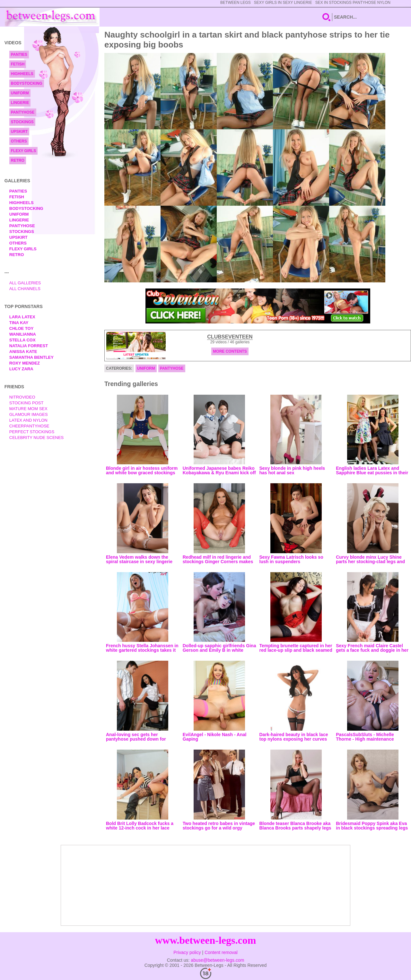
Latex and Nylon (28, 420)
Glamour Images (29, 414)
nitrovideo (22, 397)
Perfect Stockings (32, 432)
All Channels (25, 289)
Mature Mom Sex (28, 409)
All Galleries (25, 283)
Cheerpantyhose (29, 426)
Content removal (221, 952)
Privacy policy (187, 952)
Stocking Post (26, 403)
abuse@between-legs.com (217, 960)
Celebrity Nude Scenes (37, 438)
